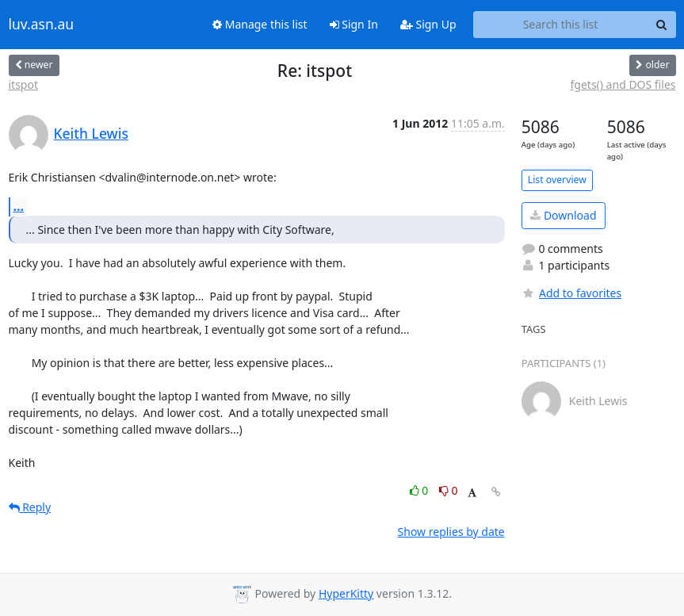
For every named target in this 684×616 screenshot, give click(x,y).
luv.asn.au (42, 25)
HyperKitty (346, 593)
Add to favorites (571, 293)
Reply (30, 507)
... (19, 206)
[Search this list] (561, 25)
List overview (557, 180)
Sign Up (428, 24)
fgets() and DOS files (623, 84)
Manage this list (260, 24)
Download (563, 215)
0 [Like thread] (420, 490)
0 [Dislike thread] (449, 490)
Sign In (354, 24)
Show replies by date (451, 532)
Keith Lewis (91, 133)
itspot (24, 84)
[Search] (662, 25)
